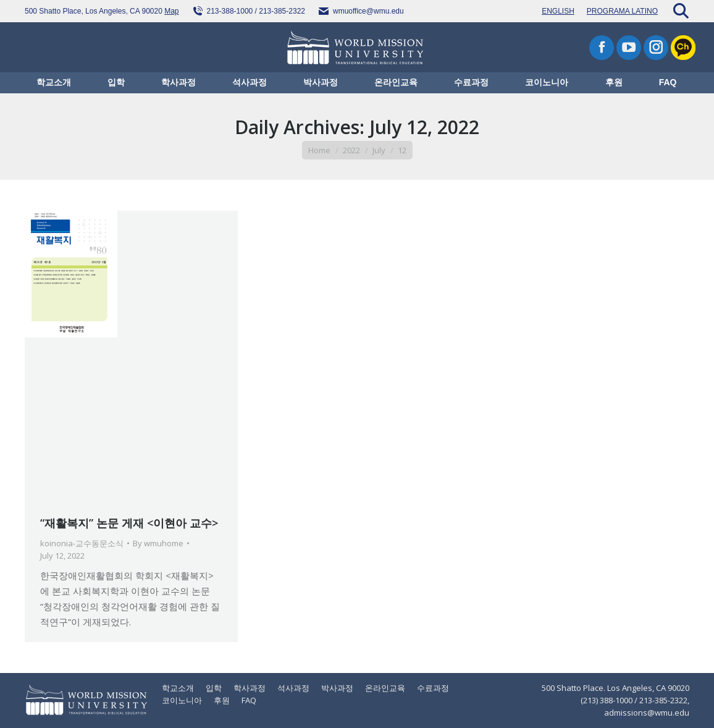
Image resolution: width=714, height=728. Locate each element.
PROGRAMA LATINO (622, 11)
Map (171, 11)
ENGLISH (558, 11)
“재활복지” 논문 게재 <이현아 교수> (129, 523)
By (158, 543)
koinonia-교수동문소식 (82, 543)
